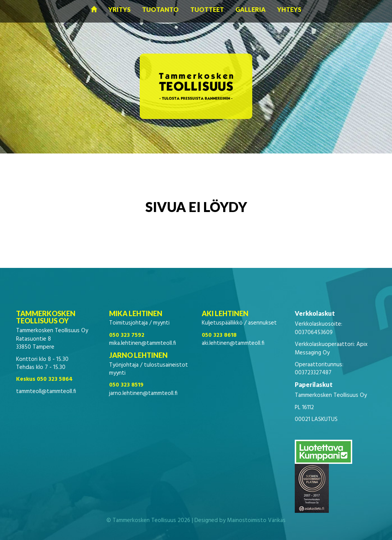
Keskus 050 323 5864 (44, 379)
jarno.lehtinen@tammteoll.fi (143, 393)
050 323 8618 (219, 335)
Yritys (119, 9)
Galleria (251, 9)
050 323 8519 (126, 385)
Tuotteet (207, 9)
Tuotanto (160, 9)
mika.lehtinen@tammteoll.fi (143, 343)
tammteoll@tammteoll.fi (46, 392)
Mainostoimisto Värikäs (256, 520)
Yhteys (289, 9)
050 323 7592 (127, 335)
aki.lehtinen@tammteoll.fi (233, 343)
